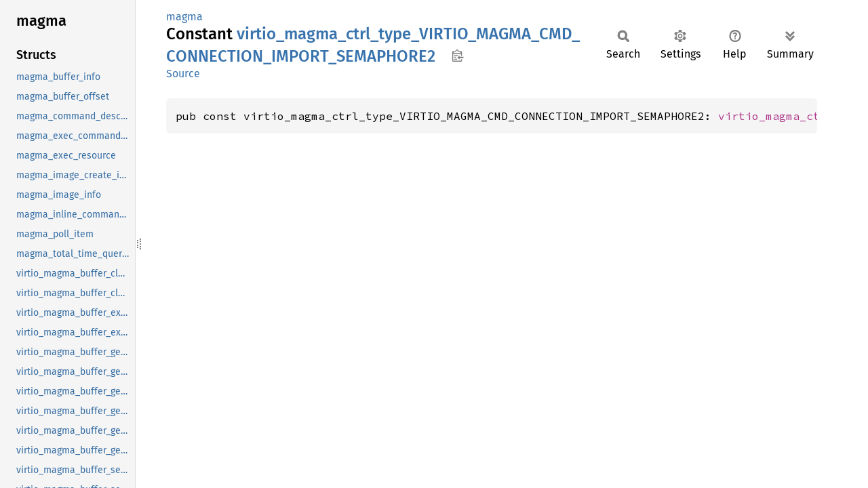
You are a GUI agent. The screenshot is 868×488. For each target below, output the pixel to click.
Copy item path (457, 56)
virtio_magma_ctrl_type (793, 116)
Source (183, 74)
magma (184, 17)
